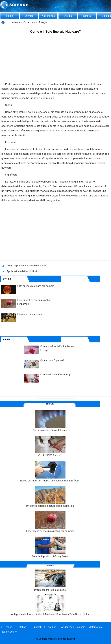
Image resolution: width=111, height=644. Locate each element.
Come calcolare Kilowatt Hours (50, 421)
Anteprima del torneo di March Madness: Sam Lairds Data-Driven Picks (50, 605)
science (16, 22)
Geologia (80, 627)
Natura (87, 16)
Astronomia (48, 16)
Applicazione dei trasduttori (22, 271)
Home (10, 16)
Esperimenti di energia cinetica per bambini (50, 522)
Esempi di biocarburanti (30, 314)
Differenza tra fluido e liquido (50, 580)
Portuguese (66, 627)
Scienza (28, 22)
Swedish (52, 627)
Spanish (37, 627)
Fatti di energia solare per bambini (36, 286)
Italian (23, 627)
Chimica (29, 16)
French (8, 627)
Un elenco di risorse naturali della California (50, 497)
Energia (68, 16)
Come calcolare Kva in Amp (55, 375)
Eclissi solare (9, 632)
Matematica (95, 627)
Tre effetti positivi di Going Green (50, 547)
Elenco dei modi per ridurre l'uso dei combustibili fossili (50, 471)
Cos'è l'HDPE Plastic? (50, 446)
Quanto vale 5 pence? (52, 360)
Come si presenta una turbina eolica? (27, 266)
